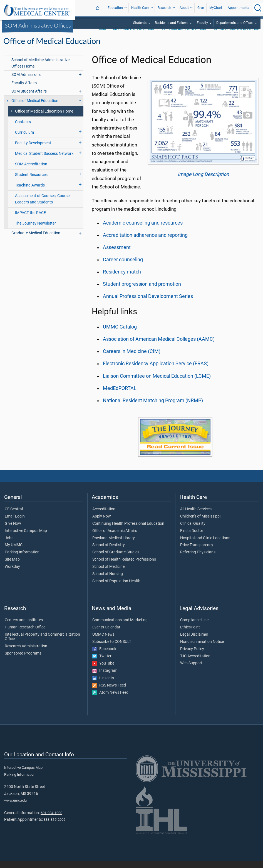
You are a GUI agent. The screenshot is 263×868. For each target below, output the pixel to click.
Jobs (9, 545)
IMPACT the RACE (30, 220)
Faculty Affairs (24, 90)
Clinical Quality (193, 531)
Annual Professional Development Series (148, 304)
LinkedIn (103, 685)
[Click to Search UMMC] (258, 8)
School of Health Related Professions (124, 567)
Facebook (104, 656)
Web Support (191, 670)
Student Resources (31, 182)
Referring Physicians (198, 559)
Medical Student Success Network (44, 161)
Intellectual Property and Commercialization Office (42, 644)
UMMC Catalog (120, 334)
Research (164, 8)
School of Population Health (116, 588)
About (184, 8)
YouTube (103, 671)
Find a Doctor (192, 538)
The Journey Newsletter (35, 231)
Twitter (102, 663)
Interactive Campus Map (26, 538)
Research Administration (26, 653)
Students (140, 23)
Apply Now (102, 524)
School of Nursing (108, 581)
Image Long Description (203, 181)
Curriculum (24, 140)
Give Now (13, 531)
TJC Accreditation (195, 663)
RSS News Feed (109, 693)
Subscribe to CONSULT (112, 649)
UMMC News (103, 642)
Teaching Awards (30, 192)
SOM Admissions (26, 82)
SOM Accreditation (31, 171)
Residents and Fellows (172, 23)
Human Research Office (25, 635)
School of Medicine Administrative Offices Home (40, 70)
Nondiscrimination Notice (202, 649)
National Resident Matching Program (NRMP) (153, 408)
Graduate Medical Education (36, 240)
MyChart (216, 8)
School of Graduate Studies (116, 559)
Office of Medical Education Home (44, 119)
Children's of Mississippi (200, 524)
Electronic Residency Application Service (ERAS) (156, 371)
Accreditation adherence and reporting (145, 242)
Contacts (23, 129)
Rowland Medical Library (114, 545)
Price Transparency (197, 552)
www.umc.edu (15, 808)
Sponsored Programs (23, 661)
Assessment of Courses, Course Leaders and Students (42, 206)
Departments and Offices (235, 23)
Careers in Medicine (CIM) (132, 359)
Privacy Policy (192, 656)
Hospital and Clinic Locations (205, 545)
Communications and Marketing (120, 627)
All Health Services (196, 516)
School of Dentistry (109, 552)
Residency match (122, 279)
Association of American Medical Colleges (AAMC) (159, 346)
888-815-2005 (54, 827)
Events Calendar (106, 635)
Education (115, 8)
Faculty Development (33, 150)
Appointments (238, 8)
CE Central (14, 516)
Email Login (15, 524)
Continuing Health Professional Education (128, 531)
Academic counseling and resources (143, 230)
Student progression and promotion (142, 291)
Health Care (140, 8)
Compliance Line (194, 627)
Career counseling (123, 267)
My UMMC (14, 552)
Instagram (105, 678)
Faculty (202, 23)
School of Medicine (108, 574)
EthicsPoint (190, 635)
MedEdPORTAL (120, 396)
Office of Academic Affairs (115, 538)
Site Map (12, 567)
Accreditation (104, 516)
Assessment (117, 255)
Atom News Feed (110, 700)
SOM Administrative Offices (38, 25)
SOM (102, 36)
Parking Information (22, 559)
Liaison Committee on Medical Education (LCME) (157, 383)
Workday (12, 574)
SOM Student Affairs (29, 99)
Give (201, 8)
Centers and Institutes (24, 627)
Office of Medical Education (237, 36)
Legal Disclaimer (194, 642)
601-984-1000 (51, 820)
